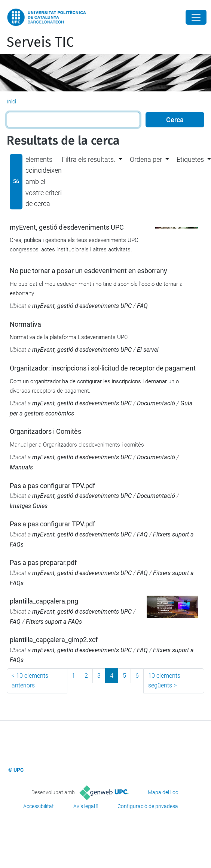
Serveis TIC (40, 42)
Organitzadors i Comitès (45, 431)
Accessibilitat (39, 806)
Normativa (25, 324)
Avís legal (84, 806)
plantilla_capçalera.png (44, 601)
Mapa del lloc (163, 792)
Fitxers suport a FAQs (54, 622)
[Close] (196, 17)
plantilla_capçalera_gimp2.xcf (54, 640)
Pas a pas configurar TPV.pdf (52, 486)
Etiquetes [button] (190, 159)
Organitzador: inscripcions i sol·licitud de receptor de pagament (103, 368)
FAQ (142, 306)
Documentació (156, 403)
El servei (148, 350)
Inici (11, 102)
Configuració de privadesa (148, 806)
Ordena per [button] (146, 159)
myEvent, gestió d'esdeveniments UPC (67, 227)
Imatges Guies (29, 506)
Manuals (21, 467)
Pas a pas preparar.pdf (43, 562)
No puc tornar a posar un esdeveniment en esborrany (88, 271)
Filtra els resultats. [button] (88, 159)
